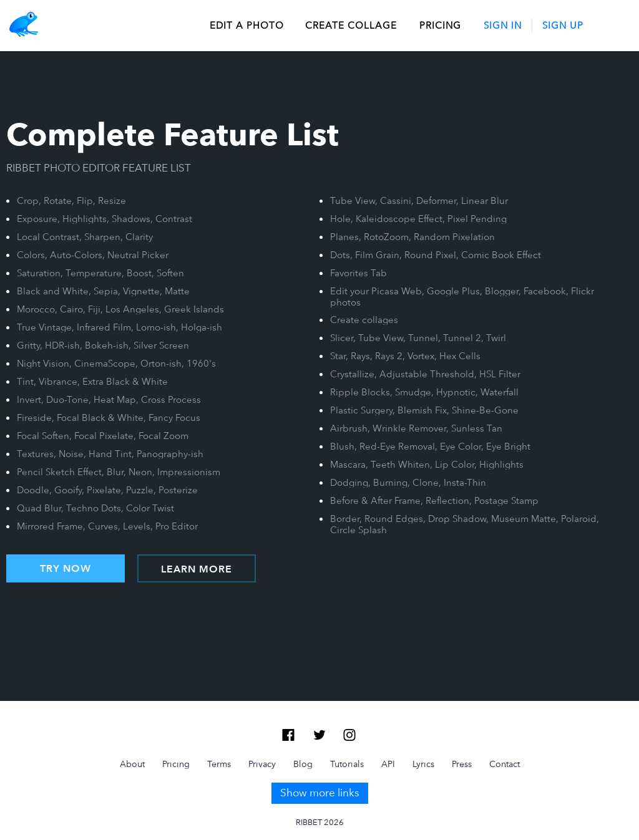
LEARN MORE (197, 569)
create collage (351, 26)
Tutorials (347, 764)
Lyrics (423, 764)
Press (462, 764)
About (132, 764)
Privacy (262, 764)
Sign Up (563, 26)
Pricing (440, 26)
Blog (303, 764)
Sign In (503, 26)
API (388, 764)
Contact (505, 764)
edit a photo (247, 26)
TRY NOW (66, 569)
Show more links (320, 793)
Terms (219, 764)
